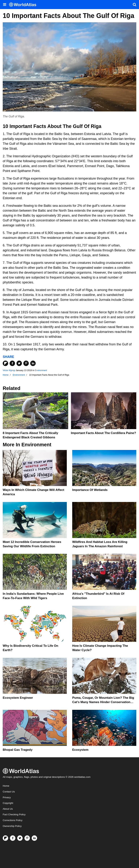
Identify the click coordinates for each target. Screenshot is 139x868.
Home (6, 786)
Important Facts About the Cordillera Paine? (104, 433)
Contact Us (9, 792)
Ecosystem (80, 750)
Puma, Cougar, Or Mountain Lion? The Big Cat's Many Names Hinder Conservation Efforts (103, 702)
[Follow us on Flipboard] (5, 838)
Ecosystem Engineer (18, 698)
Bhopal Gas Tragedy (18, 750)
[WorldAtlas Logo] (24, 5)
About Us (8, 809)
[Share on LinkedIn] (33, 363)
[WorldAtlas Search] (134, 5)
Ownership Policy (12, 826)
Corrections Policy (13, 820)
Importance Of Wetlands (90, 490)
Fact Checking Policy (14, 814)
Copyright (8, 803)
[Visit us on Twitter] (20, 838)
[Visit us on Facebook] (13, 838)
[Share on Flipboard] (5, 363)
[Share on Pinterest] (26, 363)
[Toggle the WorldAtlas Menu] (5, 5)
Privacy (7, 797)
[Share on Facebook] (12, 363)
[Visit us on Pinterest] (27, 838)
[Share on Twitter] (19, 363)
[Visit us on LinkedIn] (34, 838)
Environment (41, 370)
